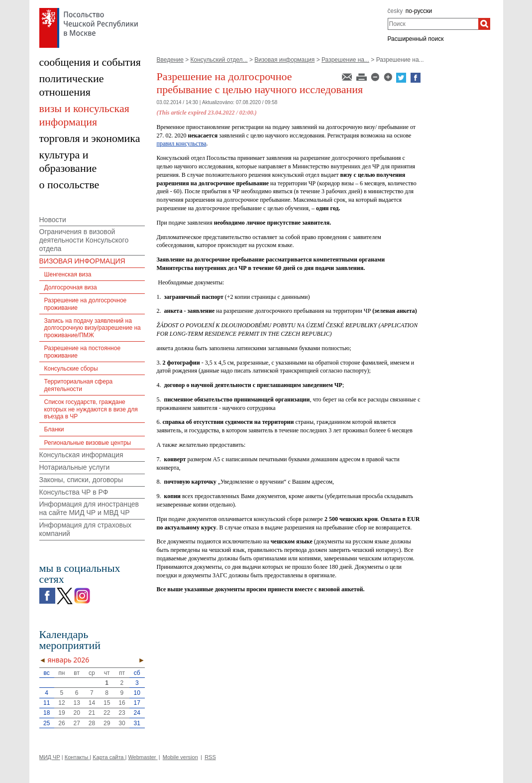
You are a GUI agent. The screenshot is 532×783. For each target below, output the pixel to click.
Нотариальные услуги (75, 467)
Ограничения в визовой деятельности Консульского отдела (84, 240)
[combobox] (433, 24)
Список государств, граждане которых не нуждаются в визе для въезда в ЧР (91, 409)
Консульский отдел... (219, 60)
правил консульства (182, 143)
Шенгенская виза (68, 274)
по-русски (419, 11)
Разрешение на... (345, 60)
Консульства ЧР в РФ (74, 492)
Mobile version (180, 757)
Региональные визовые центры (88, 443)
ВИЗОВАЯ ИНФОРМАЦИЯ (82, 261)
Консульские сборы (71, 369)
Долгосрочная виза (71, 287)
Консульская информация (81, 455)
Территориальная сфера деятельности (79, 385)
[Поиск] (484, 24)
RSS (210, 757)
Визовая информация (284, 60)
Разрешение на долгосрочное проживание (86, 304)
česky (395, 11)
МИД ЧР (50, 757)
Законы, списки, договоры (81, 480)
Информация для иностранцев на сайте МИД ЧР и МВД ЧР (89, 508)
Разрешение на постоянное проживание (83, 352)
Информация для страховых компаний (86, 529)
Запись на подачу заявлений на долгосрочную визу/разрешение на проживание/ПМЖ (93, 328)
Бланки (54, 429)
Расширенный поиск (416, 39)
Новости (53, 220)
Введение (170, 60)
